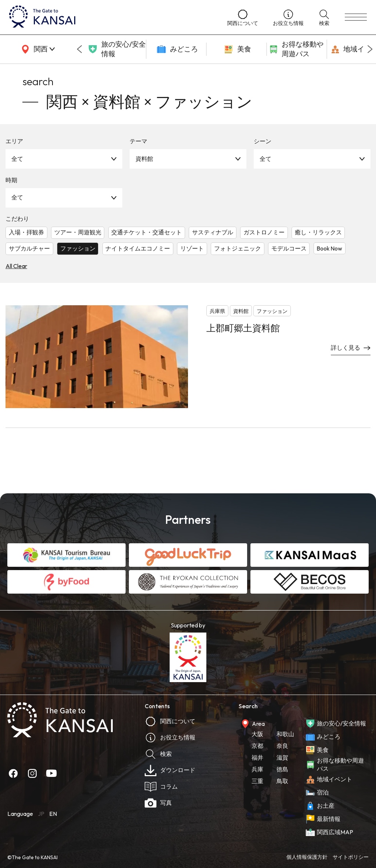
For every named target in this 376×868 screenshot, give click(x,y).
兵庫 (257, 769)
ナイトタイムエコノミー (138, 248)
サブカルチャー (29, 248)
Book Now (329, 248)
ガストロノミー (264, 232)
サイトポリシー (351, 857)
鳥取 (282, 781)
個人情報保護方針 (307, 857)
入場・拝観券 (26, 232)
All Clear (16, 266)
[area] (37, 49)
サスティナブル (213, 232)
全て (17, 159)
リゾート (192, 248)
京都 (257, 746)
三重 (257, 781)
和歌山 (285, 734)
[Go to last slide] (79, 49)
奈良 (282, 746)
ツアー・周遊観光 (78, 232)
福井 (257, 757)
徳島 (282, 769)
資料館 (144, 159)
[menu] (356, 17)
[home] (111, 17)
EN (53, 814)
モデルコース (289, 248)
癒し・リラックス (318, 232)
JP (41, 814)
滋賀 (282, 757)
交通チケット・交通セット (147, 232)
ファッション (78, 248)
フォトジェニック (238, 248)
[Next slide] (370, 49)
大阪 (257, 734)
